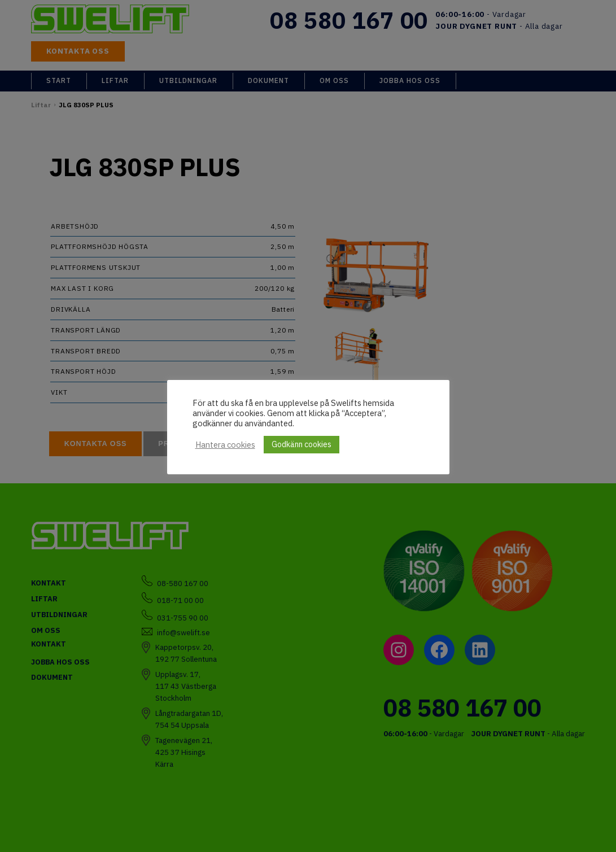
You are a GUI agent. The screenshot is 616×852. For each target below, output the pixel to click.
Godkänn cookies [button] (302, 444)
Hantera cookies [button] (225, 445)
